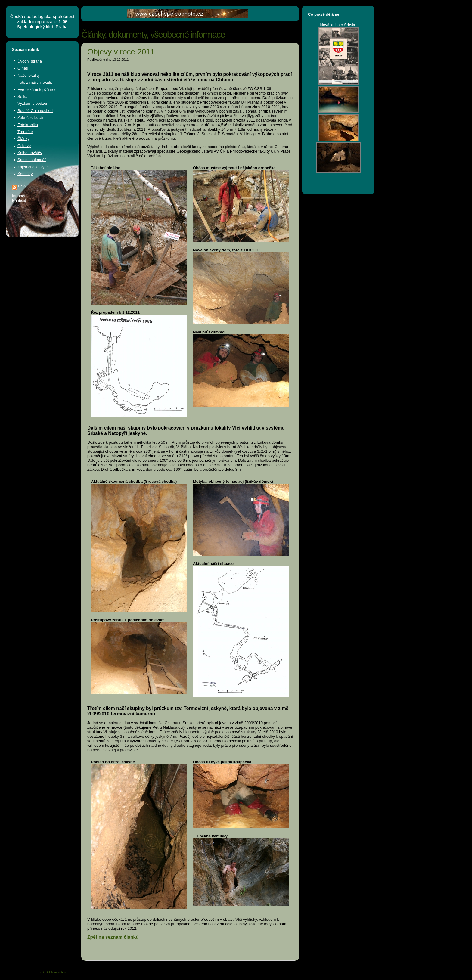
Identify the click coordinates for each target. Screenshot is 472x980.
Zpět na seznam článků (113, 937)
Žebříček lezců (30, 118)
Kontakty (25, 174)
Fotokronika (28, 125)
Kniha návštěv (30, 153)
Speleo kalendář (32, 160)
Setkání (24, 96)
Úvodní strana (30, 61)
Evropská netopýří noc (37, 90)
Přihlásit (19, 200)
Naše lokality (29, 75)
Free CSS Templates (51, 972)
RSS (19, 186)
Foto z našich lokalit (35, 82)
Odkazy (24, 146)
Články (23, 139)
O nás (23, 68)
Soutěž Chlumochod (35, 111)
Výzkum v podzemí (34, 103)
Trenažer (25, 132)
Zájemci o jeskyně (33, 167)
